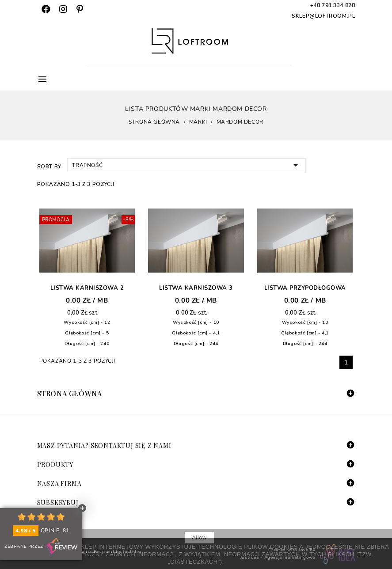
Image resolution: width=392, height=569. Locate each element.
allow (199, 537)
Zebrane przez (41, 547)
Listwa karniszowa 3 (196, 288)
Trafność (186, 165)
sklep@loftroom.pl (323, 16)
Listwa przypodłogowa (305, 288)
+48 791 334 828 (333, 5)
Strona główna (70, 393)
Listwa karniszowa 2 (87, 288)
